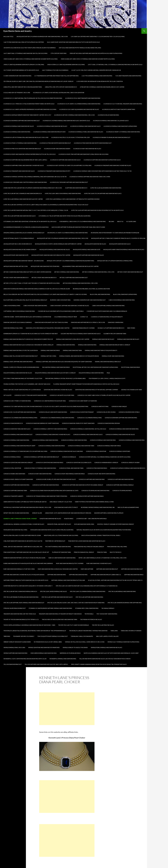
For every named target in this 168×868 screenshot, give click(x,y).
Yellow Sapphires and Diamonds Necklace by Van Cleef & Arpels (46, 664)
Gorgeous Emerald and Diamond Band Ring (124, 429)
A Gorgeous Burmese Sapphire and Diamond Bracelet (22, 121)
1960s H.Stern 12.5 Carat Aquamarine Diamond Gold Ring (66, 65)
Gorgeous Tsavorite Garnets (13, 496)
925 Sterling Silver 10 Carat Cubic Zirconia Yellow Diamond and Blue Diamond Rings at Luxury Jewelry (38, 81)
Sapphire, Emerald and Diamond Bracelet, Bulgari (68, 580)
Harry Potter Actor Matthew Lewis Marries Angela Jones (94, 502)
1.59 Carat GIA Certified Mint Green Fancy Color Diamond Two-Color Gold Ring (98, 36)
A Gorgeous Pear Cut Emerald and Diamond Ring (20, 143)
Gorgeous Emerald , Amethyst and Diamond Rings (50, 429)
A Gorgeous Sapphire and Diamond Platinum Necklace (102, 160)
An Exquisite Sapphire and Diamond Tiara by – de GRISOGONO (24, 261)
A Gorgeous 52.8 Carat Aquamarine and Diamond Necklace (79, 109)
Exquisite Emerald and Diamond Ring (91, 373)
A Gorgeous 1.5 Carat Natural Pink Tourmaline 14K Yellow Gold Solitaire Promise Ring (33, 98)
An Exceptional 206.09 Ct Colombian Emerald (19, 238)
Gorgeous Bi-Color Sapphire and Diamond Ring (20, 412)
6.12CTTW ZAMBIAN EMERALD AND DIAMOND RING (97, 76)
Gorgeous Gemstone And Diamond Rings (50, 462)
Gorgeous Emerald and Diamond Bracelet (18, 434)
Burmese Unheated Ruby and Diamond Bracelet (90, 300)
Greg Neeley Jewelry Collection (61, 502)
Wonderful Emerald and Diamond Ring (63, 659)
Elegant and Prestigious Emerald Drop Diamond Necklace (81, 334)
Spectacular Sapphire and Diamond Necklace (57, 597)
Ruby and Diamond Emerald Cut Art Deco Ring (19, 569)
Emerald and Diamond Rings (50, 350)
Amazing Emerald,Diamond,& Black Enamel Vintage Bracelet (24, 233)
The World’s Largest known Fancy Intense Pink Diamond (88, 631)
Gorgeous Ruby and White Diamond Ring (101, 474)
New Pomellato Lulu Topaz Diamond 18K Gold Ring (61, 535)
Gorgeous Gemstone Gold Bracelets (79, 462)
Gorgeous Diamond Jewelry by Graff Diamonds (78, 423)
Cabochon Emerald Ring (12, 306)
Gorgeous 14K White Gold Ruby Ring (62, 395)
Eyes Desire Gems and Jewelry (18, 31)
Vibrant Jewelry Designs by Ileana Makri (17, 642)
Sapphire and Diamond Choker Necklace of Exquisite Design (24, 575)
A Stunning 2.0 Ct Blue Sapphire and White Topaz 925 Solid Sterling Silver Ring (65, 216)
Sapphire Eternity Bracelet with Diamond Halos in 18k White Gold (26, 580)
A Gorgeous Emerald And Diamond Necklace (19, 126)
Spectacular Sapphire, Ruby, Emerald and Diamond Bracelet (24, 603)
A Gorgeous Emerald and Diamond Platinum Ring (120, 126)
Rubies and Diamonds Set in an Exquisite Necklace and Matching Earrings (28, 563)
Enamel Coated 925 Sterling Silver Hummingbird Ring (21, 367)
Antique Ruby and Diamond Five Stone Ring (45, 266)
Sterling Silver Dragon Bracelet (15, 608)
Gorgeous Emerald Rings (12, 457)
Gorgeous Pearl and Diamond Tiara (71, 468)
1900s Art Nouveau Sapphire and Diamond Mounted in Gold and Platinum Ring (96, 53)
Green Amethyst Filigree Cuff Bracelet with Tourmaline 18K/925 (25, 502)
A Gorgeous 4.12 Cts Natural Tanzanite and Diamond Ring (123, 104)
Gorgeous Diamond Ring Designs (109, 423)
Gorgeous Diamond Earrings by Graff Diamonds (42, 423)
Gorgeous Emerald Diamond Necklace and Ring (67, 451)
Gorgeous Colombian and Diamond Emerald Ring (20, 418)
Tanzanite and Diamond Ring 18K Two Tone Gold (20, 614)
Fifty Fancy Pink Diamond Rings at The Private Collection (23, 378)
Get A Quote (7, 395)
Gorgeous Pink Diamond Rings (97, 468)
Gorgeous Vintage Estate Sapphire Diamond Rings (87, 496)
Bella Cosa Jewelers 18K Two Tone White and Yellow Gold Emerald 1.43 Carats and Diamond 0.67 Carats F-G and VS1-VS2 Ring (45, 294)
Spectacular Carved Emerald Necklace (53, 591)
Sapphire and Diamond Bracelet (107, 569)
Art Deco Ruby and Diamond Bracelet (130, 272)
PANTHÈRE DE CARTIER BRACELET (55, 541)
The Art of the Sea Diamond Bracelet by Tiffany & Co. (21, 619)
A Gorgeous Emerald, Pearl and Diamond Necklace (86, 132)
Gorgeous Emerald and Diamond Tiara (81, 446)
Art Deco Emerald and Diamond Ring (67, 272)
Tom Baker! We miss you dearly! (24, 636)
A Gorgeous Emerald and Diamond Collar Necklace (111, 121)
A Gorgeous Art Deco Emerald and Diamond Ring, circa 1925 (74, 115)
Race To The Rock (116, 552)
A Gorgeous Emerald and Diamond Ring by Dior (49, 132)
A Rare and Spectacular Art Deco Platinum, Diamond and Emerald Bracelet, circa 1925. (33, 188)
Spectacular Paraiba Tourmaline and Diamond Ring (21, 597)
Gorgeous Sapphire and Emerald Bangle (120, 485)
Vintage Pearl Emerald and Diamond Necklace (106, 647)
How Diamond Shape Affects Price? (66, 507)
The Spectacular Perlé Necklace (103, 625)
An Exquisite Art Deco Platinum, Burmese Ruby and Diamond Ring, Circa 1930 (42, 36)
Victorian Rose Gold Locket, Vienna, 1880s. (48, 642)
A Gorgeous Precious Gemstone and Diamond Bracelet (22, 149)
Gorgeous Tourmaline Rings (122, 491)
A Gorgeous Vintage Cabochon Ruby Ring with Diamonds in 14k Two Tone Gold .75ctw (102, 171)
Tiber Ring (7, 636)
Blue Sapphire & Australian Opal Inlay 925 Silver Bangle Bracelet (25, 300)
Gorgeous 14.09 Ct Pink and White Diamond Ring (31, 395)
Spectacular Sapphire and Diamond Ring (89, 597)
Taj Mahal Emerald (108, 608)
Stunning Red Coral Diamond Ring (87, 608)
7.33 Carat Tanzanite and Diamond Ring (128, 76)
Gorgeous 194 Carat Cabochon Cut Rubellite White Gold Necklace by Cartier (104, 395)
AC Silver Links (131, 221)
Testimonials (89, 614)
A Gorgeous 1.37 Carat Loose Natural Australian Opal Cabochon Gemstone (59, 93)
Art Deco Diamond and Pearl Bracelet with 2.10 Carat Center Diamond (27, 272)
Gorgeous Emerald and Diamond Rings (52, 446)
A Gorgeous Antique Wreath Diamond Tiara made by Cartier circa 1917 (27, 115)
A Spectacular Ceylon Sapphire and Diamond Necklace (103, 193)
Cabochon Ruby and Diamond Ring (35, 306)
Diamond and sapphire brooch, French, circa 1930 (88, 322)
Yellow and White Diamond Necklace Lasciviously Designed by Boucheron (105, 659)
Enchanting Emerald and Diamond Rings (56, 367)
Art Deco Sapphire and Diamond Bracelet (74, 278)
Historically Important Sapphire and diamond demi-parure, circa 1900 (27, 507)
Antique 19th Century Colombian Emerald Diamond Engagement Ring (70, 261)
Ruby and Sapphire (87, 569)
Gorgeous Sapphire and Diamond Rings (46, 485)
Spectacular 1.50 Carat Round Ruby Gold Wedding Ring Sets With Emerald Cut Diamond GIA (87, 586)
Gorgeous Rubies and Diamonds (14, 474)
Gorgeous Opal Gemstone (12, 468)
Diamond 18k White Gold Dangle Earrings (18, 322)
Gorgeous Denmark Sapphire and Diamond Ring (121, 418)
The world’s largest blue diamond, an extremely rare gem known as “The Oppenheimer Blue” (35, 631)
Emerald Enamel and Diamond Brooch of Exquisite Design (79, 356)
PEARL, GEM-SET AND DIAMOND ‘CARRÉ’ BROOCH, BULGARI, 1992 (23, 547)
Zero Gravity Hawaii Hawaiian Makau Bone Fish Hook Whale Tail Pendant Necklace (99, 664)
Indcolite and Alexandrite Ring (128, 507)
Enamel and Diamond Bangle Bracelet (108, 362)
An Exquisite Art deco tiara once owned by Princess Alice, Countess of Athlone (118, 238)
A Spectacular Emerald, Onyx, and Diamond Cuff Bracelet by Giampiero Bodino (73, 199)
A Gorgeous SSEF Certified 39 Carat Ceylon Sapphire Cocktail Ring (69, 165)
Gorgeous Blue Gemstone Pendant (82, 412)
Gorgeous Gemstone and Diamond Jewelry (18, 462)
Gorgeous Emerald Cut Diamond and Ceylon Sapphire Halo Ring (25, 451)
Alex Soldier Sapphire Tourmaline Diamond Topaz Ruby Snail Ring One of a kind (78, 227)
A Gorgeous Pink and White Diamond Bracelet (55, 143)
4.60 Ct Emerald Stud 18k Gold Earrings (55, 70)
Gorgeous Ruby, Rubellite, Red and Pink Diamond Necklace (56, 479)
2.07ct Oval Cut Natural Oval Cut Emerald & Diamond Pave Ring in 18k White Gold (115, 65)
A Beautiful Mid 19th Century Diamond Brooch (61, 87)
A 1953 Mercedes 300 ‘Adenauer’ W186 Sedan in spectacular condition (100, 81)
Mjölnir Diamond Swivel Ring (84, 524)
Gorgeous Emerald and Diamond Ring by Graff (19, 446)
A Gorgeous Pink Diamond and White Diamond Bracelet (93, 143)
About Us (120, 221)
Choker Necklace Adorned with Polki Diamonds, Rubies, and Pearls (61, 311)
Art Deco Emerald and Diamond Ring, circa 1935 (98, 272)
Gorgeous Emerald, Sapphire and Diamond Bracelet (41, 457)
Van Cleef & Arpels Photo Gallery (107, 636)
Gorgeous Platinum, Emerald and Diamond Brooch (128, 468)
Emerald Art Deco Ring (48, 356)
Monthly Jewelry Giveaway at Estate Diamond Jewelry (116, 524)
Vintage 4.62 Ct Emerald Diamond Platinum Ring (123, 642)
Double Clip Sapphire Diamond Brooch (111, 328)
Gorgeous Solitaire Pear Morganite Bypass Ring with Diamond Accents (54, 491)
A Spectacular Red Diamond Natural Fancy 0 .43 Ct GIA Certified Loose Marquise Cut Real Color (36, 210)
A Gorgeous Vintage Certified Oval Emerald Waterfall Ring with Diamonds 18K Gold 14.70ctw (35, 177)
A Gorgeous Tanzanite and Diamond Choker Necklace (113, 165)
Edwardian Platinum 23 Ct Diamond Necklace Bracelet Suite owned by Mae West (31, 334)
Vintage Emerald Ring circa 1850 (14, 647)
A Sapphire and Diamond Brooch (76, 188)
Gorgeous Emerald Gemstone (96, 451)
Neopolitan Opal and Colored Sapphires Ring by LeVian (22, 535)
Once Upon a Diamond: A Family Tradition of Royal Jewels (101, 535)
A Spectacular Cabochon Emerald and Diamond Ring (63, 193)
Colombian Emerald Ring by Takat (66, 317)
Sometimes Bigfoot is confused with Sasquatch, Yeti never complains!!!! (28, 586)
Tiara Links (114, 631)
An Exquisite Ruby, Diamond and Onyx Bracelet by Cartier (51, 255)
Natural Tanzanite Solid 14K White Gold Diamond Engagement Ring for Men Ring (104, 530)
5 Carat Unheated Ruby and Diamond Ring (17, 76)
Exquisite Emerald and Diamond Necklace (18, 373)
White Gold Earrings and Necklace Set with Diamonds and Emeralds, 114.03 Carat (111, 653)
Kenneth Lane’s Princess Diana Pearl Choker (20, 519)
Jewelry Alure (37, 513)
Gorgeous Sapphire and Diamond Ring (92, 479)
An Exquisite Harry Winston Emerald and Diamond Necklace (124, 249)
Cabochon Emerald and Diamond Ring (122, 300)
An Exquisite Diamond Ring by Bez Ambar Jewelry (20, 249)
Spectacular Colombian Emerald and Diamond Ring (88, 591)
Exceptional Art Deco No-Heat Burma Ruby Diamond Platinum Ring (95, 367)
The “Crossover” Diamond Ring (107, 614)
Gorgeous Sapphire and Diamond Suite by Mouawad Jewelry (83, 485)
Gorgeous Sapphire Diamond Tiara (15, 491)
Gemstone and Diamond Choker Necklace (58, 390)
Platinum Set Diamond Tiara (61, 552)
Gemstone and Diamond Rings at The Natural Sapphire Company (97, 390)
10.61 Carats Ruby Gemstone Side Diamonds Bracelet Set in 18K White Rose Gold (73, 42)
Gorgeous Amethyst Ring (100, 406)
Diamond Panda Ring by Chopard (84, 328)
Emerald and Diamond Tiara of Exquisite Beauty (101, 350)
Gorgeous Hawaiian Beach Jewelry (106, 462)
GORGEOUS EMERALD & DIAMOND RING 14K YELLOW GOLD (88, 429)
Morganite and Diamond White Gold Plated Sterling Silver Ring (52, 530)
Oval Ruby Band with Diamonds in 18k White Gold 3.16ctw (23, 541)
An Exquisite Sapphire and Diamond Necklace (89, 255)
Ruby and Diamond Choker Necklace (99, 563)
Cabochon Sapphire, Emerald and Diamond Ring (108, 306)
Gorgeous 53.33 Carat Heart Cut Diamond (83, 401)
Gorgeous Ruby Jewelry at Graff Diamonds (18, 479)
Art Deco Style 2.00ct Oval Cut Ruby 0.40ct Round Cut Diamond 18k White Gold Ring (32, 283)
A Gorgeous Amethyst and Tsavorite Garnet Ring (119, 109)
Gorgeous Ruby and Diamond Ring (40, 474)
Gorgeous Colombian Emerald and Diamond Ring (57, 418)
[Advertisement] (67, 709)
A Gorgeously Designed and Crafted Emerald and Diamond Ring (25, 182)
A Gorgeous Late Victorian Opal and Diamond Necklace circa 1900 (26, 137)
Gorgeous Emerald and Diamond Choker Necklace (53, 434)
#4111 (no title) (8, 36)
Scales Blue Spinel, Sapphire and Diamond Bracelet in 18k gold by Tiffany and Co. (115, 580)
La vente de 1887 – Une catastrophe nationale (91, 519)
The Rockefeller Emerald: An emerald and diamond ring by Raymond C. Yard (29, 625)
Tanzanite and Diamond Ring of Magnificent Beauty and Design (60, 614)
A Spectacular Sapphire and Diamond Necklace (20, 216)
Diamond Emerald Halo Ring (13, 328)
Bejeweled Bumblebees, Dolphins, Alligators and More (91, 289)
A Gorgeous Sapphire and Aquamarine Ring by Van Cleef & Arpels (25, 160)
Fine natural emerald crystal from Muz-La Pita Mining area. (65, 378)
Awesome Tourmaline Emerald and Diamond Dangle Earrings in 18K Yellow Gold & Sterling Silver (37, 289)
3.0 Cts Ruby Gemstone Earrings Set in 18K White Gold (21, 70)
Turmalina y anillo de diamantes (82, 636)
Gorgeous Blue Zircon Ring (106, 412)
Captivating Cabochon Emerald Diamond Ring (19, 311)
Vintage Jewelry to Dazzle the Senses (75, 647)
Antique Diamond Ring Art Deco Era (16, 266)
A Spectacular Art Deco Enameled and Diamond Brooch (23, 193)
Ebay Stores (131, 328)
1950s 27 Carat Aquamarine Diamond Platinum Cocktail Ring (24, 65)
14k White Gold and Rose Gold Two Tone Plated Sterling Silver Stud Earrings (30, 48)
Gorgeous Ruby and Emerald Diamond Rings (70, 474)
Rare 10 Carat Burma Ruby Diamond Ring (62, 558)
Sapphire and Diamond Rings (134, 575)
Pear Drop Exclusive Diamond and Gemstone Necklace (87, 541)
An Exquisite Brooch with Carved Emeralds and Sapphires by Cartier (58, 244)
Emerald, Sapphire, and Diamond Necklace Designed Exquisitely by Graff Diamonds (64, 362)
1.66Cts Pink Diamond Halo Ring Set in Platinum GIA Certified (24, 42)
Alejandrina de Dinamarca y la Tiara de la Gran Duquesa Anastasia (26, 227)
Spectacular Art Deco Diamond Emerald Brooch (20, 591)
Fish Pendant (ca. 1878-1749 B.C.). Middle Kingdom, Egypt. (107, 378)
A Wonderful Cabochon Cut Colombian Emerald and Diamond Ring (83, 221)
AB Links (111, 221)
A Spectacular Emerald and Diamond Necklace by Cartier (23, 199)
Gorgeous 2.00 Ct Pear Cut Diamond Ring (17, 401)
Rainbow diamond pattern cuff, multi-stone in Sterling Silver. (24, 558)
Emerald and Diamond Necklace (103, 339)
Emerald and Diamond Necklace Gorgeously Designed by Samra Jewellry (29, 345)
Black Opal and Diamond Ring (100, 294)
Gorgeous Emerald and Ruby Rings (109, 446)
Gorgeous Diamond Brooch (13, 423)
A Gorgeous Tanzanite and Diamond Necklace (19, 171)
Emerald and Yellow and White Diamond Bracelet (21, 356)
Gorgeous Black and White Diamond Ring (53, 412)
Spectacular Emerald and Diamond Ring (122, 591)
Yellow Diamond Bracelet (13, 664)
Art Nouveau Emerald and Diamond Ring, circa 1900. (80, 283)
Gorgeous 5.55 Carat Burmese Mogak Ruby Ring (50, 401)
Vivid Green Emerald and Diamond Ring (44, 653)
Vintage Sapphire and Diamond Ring (15, 653)
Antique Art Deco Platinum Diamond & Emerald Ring (115, 261)
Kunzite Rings (69, 519)
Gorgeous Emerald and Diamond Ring (16, 440)
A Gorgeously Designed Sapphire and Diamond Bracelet (69, 182)
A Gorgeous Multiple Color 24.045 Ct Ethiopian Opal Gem (71, 137)
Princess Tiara (102, 552)
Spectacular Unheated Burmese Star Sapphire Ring (125, 603)
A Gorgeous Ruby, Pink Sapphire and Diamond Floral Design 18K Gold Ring (84, 154)
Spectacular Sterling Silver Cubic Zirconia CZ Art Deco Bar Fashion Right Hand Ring (76, 603)
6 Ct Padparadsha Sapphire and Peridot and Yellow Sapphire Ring (57, 76)
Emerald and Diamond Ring (66, 345)
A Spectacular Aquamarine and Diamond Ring (106, 188)
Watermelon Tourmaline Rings (70, 653)
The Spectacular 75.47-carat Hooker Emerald (74, 625)
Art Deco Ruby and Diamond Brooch (16, 278)
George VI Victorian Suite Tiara (131, 390)
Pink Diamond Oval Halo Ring (117, 547)
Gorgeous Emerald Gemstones (120, 451)
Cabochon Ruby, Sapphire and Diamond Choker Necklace (70, 306)
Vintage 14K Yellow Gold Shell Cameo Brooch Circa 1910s (85, 642)
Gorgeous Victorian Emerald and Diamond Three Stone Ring (47, 496)
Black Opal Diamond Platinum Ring (125, 294)
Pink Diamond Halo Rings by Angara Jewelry (89, 547)
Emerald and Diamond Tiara (72, 350)
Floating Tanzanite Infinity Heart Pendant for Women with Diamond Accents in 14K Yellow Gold (86, 384)
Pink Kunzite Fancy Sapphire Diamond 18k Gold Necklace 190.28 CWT (26, 552)
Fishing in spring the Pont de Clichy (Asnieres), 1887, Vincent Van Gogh (27, 384)
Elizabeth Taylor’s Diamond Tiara (115, 334)
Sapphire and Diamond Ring (57, 575)
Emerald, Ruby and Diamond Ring (113, 356)
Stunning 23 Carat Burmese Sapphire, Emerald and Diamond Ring (50, 608)
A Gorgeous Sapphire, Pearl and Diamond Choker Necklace (24, 165)
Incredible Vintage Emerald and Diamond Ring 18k (98, 507)
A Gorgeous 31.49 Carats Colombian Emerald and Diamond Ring (79, 104)
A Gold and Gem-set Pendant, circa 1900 (17, 93)
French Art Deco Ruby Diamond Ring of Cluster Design (22, 390)
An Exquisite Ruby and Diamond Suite (16, 255)
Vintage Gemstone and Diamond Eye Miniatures (44, 647)
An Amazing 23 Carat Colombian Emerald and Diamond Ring (68, 233)
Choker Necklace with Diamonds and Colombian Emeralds (107, 311)
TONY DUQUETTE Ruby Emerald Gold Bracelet (53, 636)
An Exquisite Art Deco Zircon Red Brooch (18, 244)
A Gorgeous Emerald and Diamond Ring (17, 132)
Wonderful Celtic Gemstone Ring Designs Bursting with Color (25, 659)
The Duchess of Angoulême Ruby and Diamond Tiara (59, 619)
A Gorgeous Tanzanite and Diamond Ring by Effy (54, 171)
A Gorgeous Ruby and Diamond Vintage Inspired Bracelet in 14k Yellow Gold (30, 154)
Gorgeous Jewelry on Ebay (130, 462)
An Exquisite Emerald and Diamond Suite (87, 249)
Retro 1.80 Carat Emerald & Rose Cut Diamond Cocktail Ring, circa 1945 (103, 558)
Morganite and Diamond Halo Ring (15, 530)
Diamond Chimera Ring (116, 322)
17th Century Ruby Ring (59, 53)
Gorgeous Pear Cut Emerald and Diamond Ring (40, 468)
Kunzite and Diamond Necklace (50, 519)
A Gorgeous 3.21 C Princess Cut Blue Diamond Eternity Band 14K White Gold (29, 104)
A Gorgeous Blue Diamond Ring (108, 115)
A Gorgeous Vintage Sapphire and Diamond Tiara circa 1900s (90, 177)
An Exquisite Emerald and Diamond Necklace (55, 249)
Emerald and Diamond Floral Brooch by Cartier (73, 339)
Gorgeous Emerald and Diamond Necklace (88, 434)
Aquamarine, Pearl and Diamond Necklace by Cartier (80, 266)
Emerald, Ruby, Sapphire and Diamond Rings (18, 362)
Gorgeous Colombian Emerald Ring (89, 418)
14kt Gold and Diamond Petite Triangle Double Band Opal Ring (80, 48)
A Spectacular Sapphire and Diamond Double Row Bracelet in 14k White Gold (97, 210)
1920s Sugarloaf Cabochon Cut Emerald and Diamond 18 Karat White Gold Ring (31, 59)
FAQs (108, 373)
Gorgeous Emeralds (69, 457)
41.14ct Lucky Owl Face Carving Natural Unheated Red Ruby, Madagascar (96, 70)
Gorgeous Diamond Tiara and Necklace (17, 429)
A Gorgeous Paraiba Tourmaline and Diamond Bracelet (112, 137)
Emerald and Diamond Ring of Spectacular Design (21, 350)
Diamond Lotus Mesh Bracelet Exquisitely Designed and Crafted (48, 328)
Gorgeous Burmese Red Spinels (129, 412)
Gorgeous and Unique (119, 406)
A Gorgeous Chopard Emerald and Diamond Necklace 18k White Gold (66, 121)
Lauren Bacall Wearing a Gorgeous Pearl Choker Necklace (24, 524)
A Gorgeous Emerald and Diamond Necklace (52, 126)
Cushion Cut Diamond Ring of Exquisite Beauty (107, 317)
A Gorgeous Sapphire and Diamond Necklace (65, 160)
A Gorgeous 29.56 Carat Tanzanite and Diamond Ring (83, 98)
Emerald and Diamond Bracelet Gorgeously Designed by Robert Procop (28, 339)
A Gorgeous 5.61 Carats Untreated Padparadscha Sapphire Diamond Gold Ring (30, 109)
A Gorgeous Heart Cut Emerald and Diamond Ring (123, 132)
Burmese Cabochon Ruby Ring (60, 300)
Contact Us (84, 317)
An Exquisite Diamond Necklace (95, 244)
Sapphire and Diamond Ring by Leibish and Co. (106, 575)
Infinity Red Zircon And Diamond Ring (16, 513)
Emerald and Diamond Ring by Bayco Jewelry (115, 345)
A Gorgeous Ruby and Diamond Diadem (57, 149)
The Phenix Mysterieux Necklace (91, 619)
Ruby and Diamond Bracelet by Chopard (70, 563)
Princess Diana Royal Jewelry (84, 552)
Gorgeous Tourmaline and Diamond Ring (95, 491)
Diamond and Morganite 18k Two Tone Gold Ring (51, 322)
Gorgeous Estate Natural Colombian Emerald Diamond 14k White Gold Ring (105, 457)
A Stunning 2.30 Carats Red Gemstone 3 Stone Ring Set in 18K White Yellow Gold (30, 221)
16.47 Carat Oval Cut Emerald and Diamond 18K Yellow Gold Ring (25, 53)
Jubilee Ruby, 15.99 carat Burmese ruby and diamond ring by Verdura (68, 513)
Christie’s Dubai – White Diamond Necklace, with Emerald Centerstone (27, 317)
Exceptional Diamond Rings (131, 367)
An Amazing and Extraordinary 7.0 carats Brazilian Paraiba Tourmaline (115, 233)
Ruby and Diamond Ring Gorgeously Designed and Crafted (58, 569)
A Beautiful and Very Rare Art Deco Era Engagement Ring (23, 87)
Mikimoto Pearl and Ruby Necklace (59, 524)
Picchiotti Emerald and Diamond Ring (58, 547)
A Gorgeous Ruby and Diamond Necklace (87, 149)
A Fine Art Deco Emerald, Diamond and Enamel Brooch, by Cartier (102, 87)
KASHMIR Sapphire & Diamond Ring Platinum (109, 513)
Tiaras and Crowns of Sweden (131, 631)
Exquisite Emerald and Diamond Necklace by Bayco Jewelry (55, 373)
